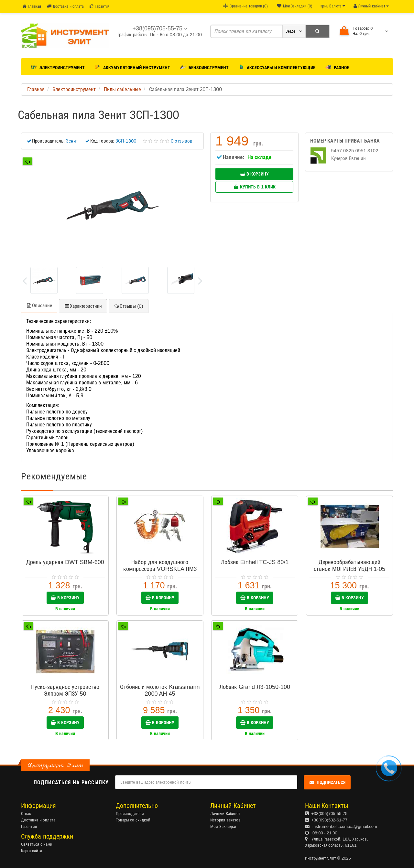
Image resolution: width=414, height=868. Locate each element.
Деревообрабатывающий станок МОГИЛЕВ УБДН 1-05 (349, 566)
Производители (130, 814)
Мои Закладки (223, 826)
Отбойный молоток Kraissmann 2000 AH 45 (160, 690)
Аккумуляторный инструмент (132, 66)
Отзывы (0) (129, 306)
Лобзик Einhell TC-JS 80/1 (255, 562)
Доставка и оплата (65, 6)
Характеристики (83, 306)
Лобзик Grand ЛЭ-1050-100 (255, 687)
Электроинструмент (58, 66)
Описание (39, 305)
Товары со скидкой (133, 820)
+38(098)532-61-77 (330, 820)
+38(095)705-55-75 (330, 814)
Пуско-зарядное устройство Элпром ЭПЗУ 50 (65, 690)
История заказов (225, 820)
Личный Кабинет (225, 814)
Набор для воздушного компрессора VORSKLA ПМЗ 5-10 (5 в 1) (160, 569)
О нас (26, 814)
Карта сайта (32, 851)
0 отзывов (182, 141)
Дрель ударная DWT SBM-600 (65, 562)
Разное (337, 66)
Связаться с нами (37, 844)
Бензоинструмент (204, 66)
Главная (32, 6)
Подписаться (327, 782)
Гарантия (99, 6)
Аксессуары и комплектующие (277, 66)
